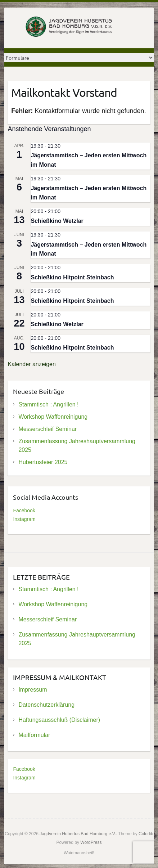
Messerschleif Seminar (48, 429)
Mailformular (34, 735)
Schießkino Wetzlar (57, 221)
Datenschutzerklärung (46, 705)
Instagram (24, 519)
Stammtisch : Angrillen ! (48, 404)
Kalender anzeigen (31, 364)
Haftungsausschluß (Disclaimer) (59, 720)
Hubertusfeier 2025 (43, 462)
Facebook (24, 511)
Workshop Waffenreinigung (53, 417)
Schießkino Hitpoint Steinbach (72, 277)
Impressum (33, 690)
